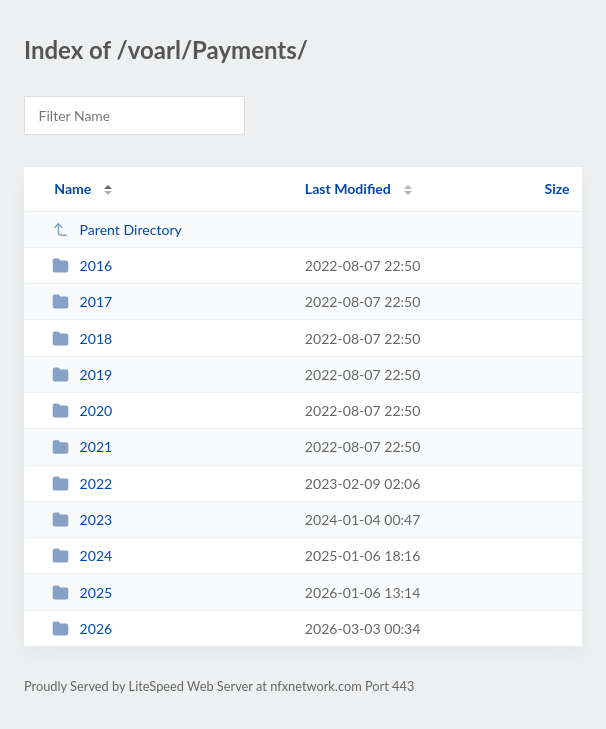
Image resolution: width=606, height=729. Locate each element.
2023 (82, 519)
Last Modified (348, 188)
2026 (82, 628)
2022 (82, 483)
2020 (82, 410)
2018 (82, 338)
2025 (82, 592)
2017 (82, 301)
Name (72, 188)
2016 (82, 265)
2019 (82, 374)
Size (557, 188)
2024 (82, 555)
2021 (82, 446)
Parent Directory (117, 229)
